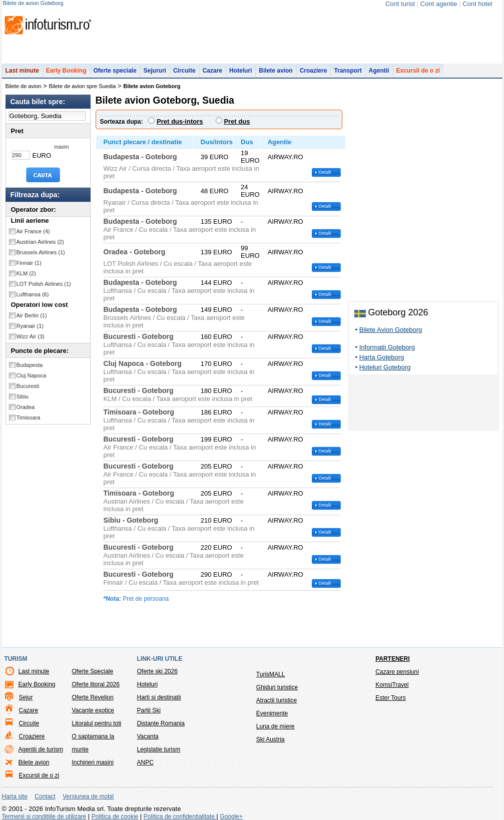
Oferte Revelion (93, 697)
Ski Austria (271, 739)
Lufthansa (33, 294)
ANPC (145, 762)
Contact (45, 796)
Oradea (26, 407)
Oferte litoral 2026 (96, 684)
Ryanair (30, 326)
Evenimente (272, 713)
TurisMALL (271, 674)
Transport (348, 71)
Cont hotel (477, 4)
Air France (33, 231)
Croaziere (314, 71)
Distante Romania (161, 723)
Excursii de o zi (418, 71)
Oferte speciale (115, 71)
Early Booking (66, 71)
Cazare (212, 71)
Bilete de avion (24, 86)
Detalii (325, 172)
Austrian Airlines (40, 242)
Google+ (231, 816)
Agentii (379, 71)
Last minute (22, 71)
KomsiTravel (392, 685)
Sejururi (155, 71)
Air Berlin (32, 315)
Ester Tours (390, 698)
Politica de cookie (115, 816)
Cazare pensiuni (397, 672)
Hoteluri (240, 71)
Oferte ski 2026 (157, 671)
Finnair (29, 263)
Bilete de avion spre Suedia (83, 86)
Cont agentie (439, 4)
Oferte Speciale (93, 671)
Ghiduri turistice (277, 687)
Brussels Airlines (41, 252)
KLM (26, 273)
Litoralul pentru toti (97, 723)
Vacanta (148, 736)
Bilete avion (276, 71)
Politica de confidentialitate (180, 816)
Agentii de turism (41, 749)
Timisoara (29, 418)
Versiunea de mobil (88, 796)
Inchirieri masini (93, 762)
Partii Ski (149, 710)
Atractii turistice (277, 700)
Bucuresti (28, 386)
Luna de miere (276, 726)
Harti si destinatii (159, 697)
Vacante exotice (93, 710)
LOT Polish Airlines (44, 284)
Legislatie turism (159, 749)
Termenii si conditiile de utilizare (44, 816)
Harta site (15, 796)
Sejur (26, 697)
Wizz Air (31, 336)
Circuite (184, 71)
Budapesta (30, 365)
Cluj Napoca (32, 375)
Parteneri (392, 659)
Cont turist (400, 4)
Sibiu (23, 396)
